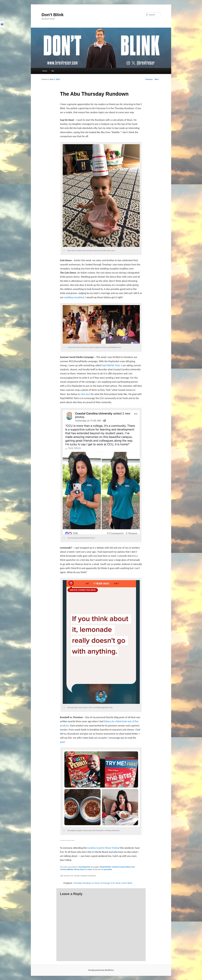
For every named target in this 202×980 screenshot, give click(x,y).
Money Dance (80, 869)
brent (90, 869)
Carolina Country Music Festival (103, 848)
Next (158, 79)
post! (63, 742)
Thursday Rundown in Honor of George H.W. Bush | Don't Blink (103, 883)
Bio (53, 71)
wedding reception (74, 297)
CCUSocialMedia (67, 869)
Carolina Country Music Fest (123, 867)
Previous (148, 79)
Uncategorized (85, 867)
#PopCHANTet (105, 867)
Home (45, 71)
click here (85, 394)
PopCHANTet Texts (111, 365)
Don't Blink (53, 15)
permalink (108, 869)
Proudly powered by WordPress (101, 970)
